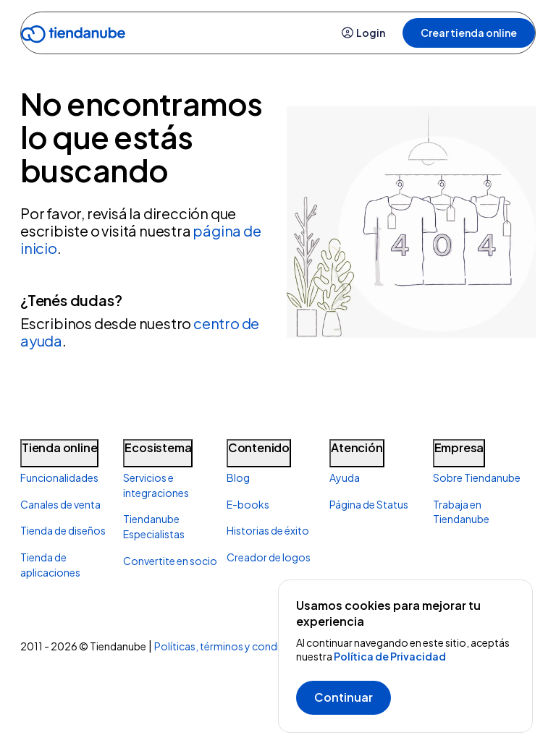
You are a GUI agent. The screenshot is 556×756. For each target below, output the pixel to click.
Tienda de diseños (63, 530)
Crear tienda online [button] (469, 33)
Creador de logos (269, 557)
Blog (238, 477)
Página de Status (369, 504)
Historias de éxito (268, 530)
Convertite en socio (170, 561)
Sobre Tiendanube (477, 477)
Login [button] (363, 33)
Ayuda (345, 477)
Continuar (344, 697)
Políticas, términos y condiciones (233, 646)
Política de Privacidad (390, 656)
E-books (248, 504)
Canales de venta (60, 504)
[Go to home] (73, 37)
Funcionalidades (59, 477)
